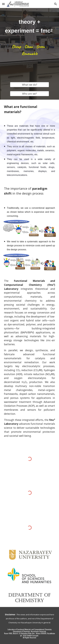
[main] (29, 26)
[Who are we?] (29, 94)
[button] (3, 4)
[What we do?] (29, 85)
